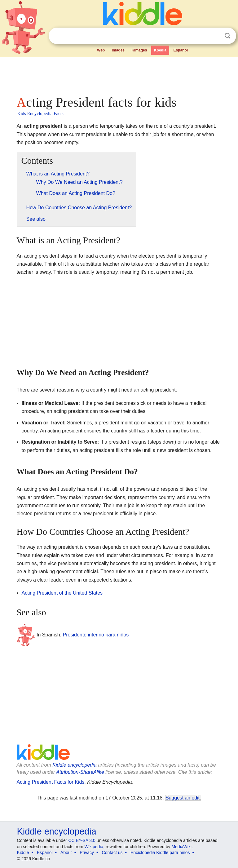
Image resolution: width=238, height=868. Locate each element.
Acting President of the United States (62, 593)
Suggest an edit (183, 798)
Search (227, 36)
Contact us (112, 852)
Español (181, 50)
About (66, 852)
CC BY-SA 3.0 (82, 840)
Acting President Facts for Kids (51, 782)
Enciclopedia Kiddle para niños (160, 852)
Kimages (139, 50)
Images (118, 50)
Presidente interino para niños (96, 635)
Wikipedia (94, 847)
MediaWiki (181, 847)
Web (101, 50)
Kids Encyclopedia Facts (40, 113)
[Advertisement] (119, 74)
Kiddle (23, 852)
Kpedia (160, 50)
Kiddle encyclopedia (74, 765)
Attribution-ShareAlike (80, 772)
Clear (215, 36)
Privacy (87, 852)
